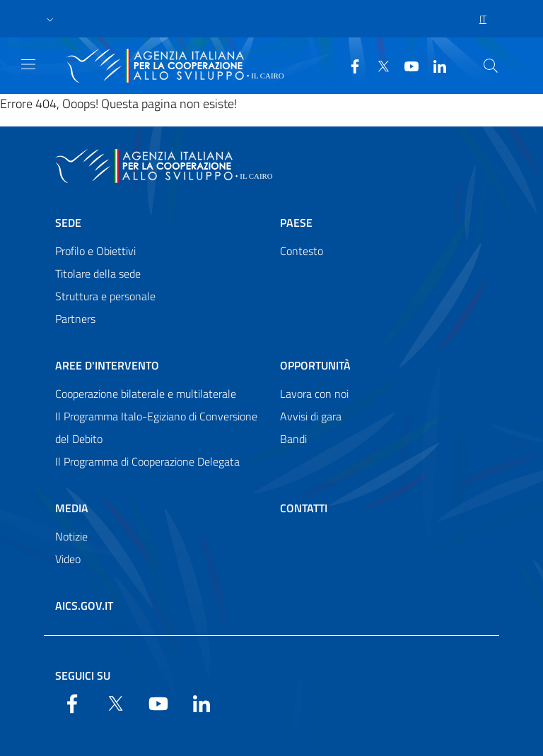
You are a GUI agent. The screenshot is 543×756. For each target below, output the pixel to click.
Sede (68, 223)
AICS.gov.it (84, 606)
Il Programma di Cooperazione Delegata (147, 461)
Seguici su (83, 675)
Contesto (302, 251)
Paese (296, 223)
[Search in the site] (491, 66)
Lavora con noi (314, 394)
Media (72, 508)
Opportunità (315, 365)
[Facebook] (349, 65)
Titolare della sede (98, 273)
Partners (75, 319)
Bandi (293, 439)
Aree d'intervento (107, 365)
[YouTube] (406, 65)
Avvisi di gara (311, 416)
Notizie (71, 536)
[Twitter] (378, 65)
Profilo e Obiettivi (95, 251)
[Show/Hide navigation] (28, 64)
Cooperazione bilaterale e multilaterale (146, 394)
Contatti (304, 508)
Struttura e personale (105, 296)
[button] (50, 19)
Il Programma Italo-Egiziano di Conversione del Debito (156, 427)
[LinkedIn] (434, 65)
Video (68, 559)
